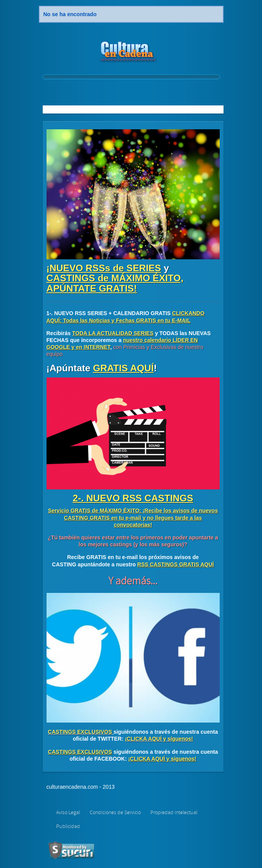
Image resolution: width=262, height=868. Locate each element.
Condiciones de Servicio (115, 813)
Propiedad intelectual (174, 813)
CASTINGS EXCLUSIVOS (80, 732)
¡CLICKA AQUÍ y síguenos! (159, 739)
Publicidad (68, 826)
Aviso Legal (68, 813)
